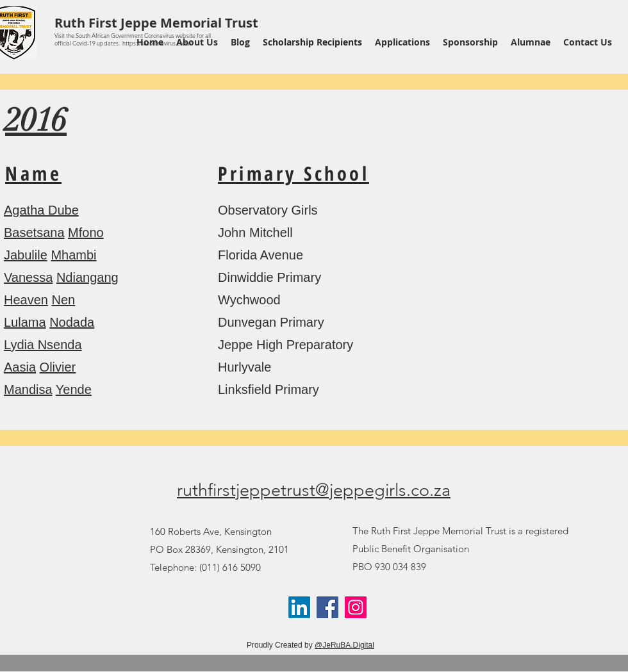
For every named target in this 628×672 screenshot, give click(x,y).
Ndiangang (87, 277)
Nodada (72, 322)
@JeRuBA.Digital (344, 645)
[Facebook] (327, 607)
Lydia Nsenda (43, 345)
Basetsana (34, 233)
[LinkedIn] (299, 607)
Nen (64, 300)
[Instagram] (356, 607)
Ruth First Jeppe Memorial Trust (156, 23)
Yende (74, 389)
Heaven (26, 300)
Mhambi (73, 255)
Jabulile (26, 255)
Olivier (58, 367)
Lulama (25, 322)
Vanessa (28, 277)
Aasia (20, 367)
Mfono (86, 233)
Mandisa (28, 389)
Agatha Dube (41, 210)
